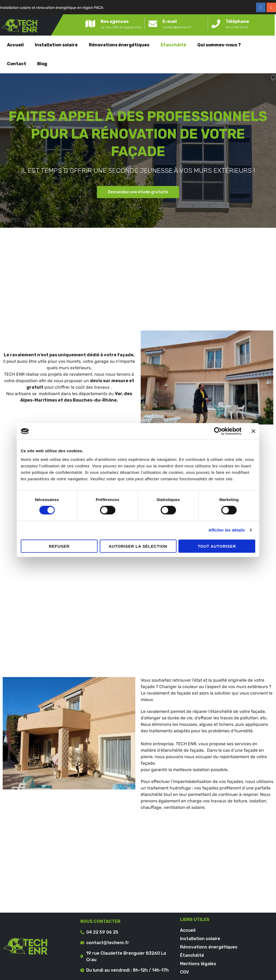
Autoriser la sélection (138, 546)
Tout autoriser (217, 546)
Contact (17, 64)
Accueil (15, 45)
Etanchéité (173, 45)
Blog (42, 64)
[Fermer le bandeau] (253, 431)
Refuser (59, 546)
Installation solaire (56, 45)
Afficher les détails (227, 530)
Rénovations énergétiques (119, 45)
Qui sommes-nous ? (219, 45)
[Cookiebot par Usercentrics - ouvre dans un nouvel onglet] (218, 431)
